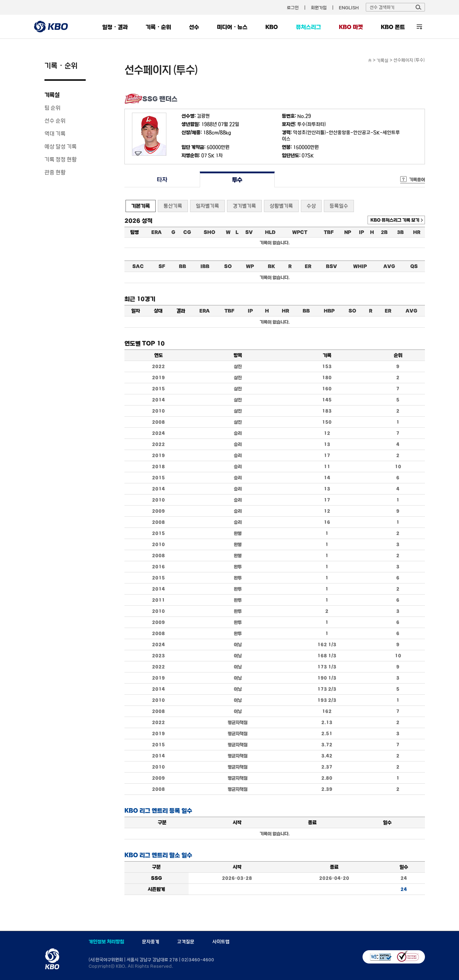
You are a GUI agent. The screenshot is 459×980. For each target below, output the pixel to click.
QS (414, 266)
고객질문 (186, 942)
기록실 (52, 95)
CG (187, 232)
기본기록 (141, 206)
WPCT (300, 232)
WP (250, 266)
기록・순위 (158, 27)
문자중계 (151, 942)
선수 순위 (55, 121)
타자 (162, 180)
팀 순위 (53, 108)
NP (348, 232)
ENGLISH (349, 8)
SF (162, 266)
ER (308, 266)
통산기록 (173, 206)
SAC (138, 266)
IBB (205, 266)
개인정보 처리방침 (106, 942)
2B (384, 232)
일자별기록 (207, 206)
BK (271, 266)
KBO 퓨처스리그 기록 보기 (395, 220)
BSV (332, 266)
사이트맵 (221, 942)
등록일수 (339, 206)
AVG (389, 266)
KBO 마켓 (351, 27)
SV (249, 232)
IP (361, 232)
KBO (272, 27)
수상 (311, 206)
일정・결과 (115, 27)
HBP (329, 311)
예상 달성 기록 (61, 146)
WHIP (360, 266)
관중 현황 (55, 172)
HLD (270, 232)
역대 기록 (55, 133)
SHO (209, 232)
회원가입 (319, 8)
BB (183, 266)
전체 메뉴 (419, 27)
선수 (194, 27)
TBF (329, 232)
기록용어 (417, 179)
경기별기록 (244, 206)
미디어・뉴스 (232, 27)
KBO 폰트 (393, 27)
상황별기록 (281, 206)
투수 (237, 180)
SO (228, 266)
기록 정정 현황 (61, 159)
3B (400, 232)
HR (417, 232)
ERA (157, 232)
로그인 (293, 8)
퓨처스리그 (308, 27)
